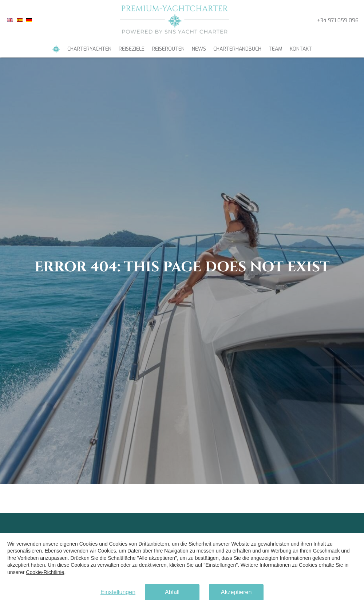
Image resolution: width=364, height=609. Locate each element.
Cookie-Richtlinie (45, 572)
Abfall (172, 592)
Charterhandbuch (237, 49)
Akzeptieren (236, 592)
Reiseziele (132, 49)
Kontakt (301, 49)
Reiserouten (168, 49)
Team (276, 49)
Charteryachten (89, 49)
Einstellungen (118, 592)
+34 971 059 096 (338, 21)
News (199, 49)
